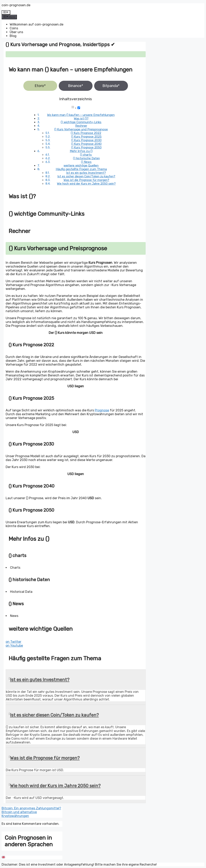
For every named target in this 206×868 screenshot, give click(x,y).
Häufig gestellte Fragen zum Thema (81, 169)
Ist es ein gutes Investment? (86, 173)
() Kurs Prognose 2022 (86, 133)
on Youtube (14, 646)
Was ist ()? (81, 119)
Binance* (76, 86)
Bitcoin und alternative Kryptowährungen (19, 814)
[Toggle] (79, 108)
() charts (86, 155)
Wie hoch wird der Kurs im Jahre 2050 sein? (86, 184)
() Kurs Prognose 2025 (86, 137)
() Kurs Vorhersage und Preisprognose (81, 129)
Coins (14, 28)
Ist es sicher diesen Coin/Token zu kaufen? (86, 176)
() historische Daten (86, 158)
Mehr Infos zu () (81, 151)
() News (86, 162)
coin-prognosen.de (16, 5)
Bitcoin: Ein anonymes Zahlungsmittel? (31, 808)
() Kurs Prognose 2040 (86, 144)
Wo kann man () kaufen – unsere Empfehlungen (81, 115)
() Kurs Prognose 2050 (86, 147)
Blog (13, 36)
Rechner (81, 126)
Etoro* (40, 86)
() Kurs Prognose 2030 (86, 140)
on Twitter (13, 642)
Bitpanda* (111, 86)
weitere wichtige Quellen (81, 166)
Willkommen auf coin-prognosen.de (37, 24)
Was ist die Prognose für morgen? (86, 180)
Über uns (16, 32)
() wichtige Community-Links (81, 122)
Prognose (102, 410)
